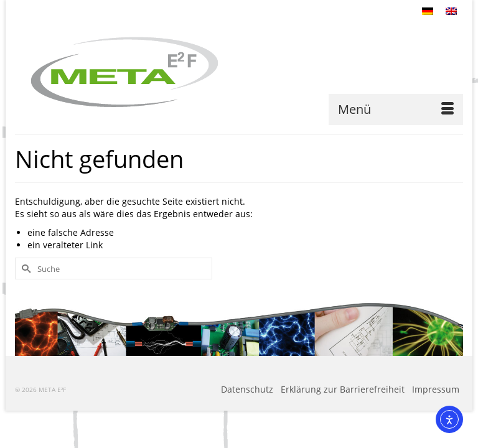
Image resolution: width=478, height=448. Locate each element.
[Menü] (396, 110)
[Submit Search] (24, 268)
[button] (27, 421)
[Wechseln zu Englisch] (451, 11)
